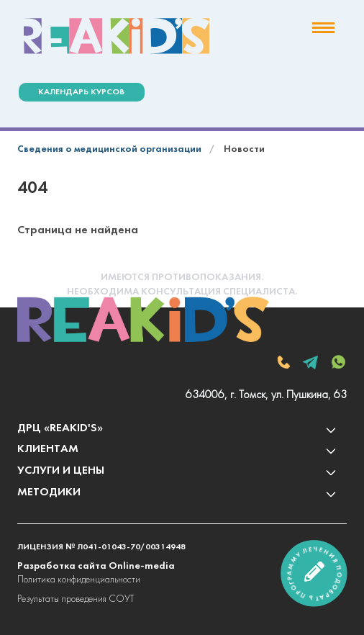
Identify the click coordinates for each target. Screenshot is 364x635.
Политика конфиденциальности (79, 580)
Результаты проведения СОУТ (76, 599)
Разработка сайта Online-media (96, 566)
